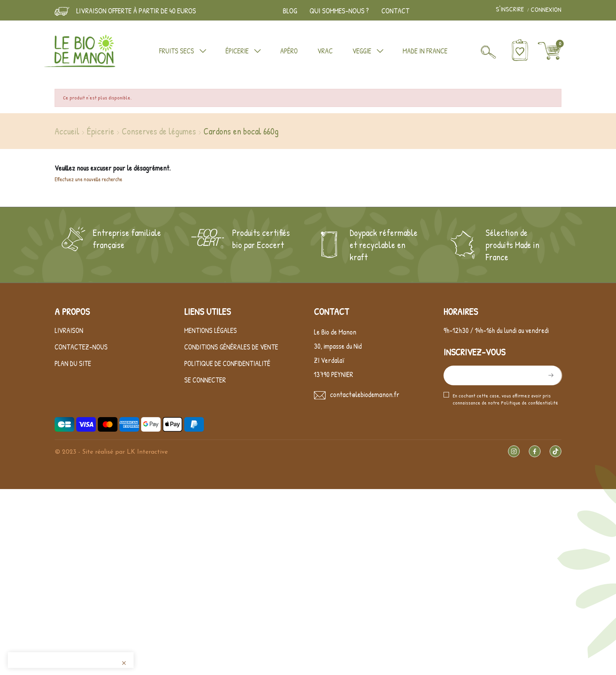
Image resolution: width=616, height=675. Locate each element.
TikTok (555, 451)
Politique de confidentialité (227, 363)
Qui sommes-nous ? (339, 11)
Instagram (514, 451)
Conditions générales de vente (231, 347)
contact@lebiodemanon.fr (365, 395)
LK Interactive (147, 452)
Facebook (535, 451)
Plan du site (73, 363)
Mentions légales (211, 330)
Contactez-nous (81, 347)
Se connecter (205, 380)
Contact (395, 11)
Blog (290, 11)
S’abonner (550, 375)
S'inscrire (511, 9)
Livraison (69, 330)
